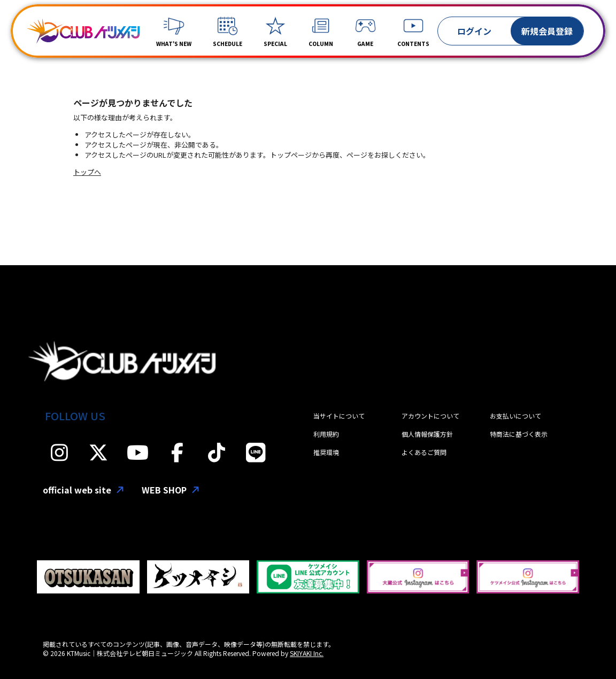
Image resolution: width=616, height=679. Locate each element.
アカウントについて (430, 416)
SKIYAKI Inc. (307, 653)
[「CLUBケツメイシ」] (83, 31)
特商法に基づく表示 (519, 434)
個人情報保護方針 (427, 434)
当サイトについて (339, 416)
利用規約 (326, 434)
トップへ (87, 172)
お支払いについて (515, 416)
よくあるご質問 (424, 452)
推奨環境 (326, 452)
